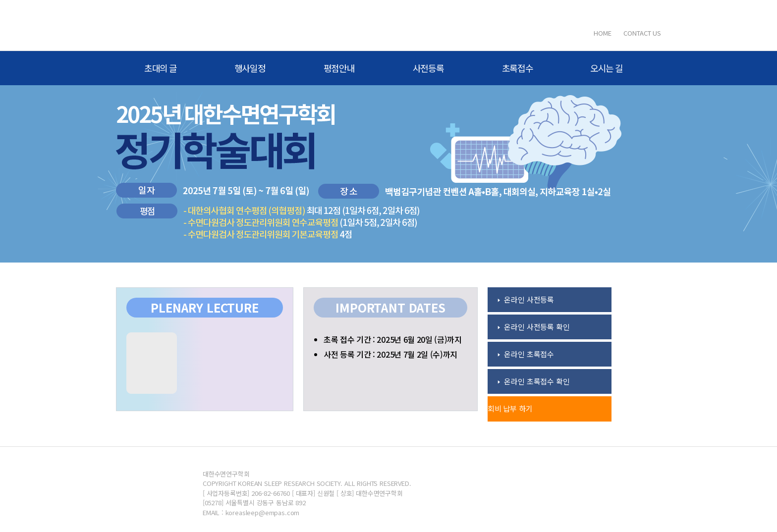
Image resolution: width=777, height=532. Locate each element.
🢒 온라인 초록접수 (526, 354)
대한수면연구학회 (180, 25)
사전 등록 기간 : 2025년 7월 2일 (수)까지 (390, 354)
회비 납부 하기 (510, 408)
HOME (602, 33)
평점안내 (339, 68)
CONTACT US (642, 33)
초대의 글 (161, 68)
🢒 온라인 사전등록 (526, 299)
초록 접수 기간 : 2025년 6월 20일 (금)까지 (393, 339)
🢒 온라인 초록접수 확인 (534, 381)
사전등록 (428, 68)
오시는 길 (607, 68)
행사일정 (250, 68)
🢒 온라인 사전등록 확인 (534, 327)
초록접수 (518, 68)
